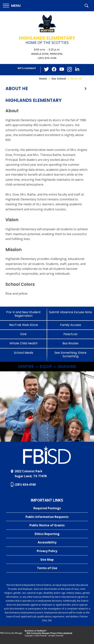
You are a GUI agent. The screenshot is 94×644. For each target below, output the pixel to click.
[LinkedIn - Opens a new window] (77, 69)
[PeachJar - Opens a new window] (71, 334)
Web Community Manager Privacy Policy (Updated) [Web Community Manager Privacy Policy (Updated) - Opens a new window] (49, 633)
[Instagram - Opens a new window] (69, 70)
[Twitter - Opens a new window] (47, 69)
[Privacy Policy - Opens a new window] (47, 551)
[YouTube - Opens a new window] (62, 70)
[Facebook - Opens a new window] (54, 70)
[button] (12, 6)
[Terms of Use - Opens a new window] (47, 568)
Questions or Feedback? (36, 631)
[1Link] (24, 334)
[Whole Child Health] (24, 343)
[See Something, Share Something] (71, 354)
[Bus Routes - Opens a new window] (71, 343)
